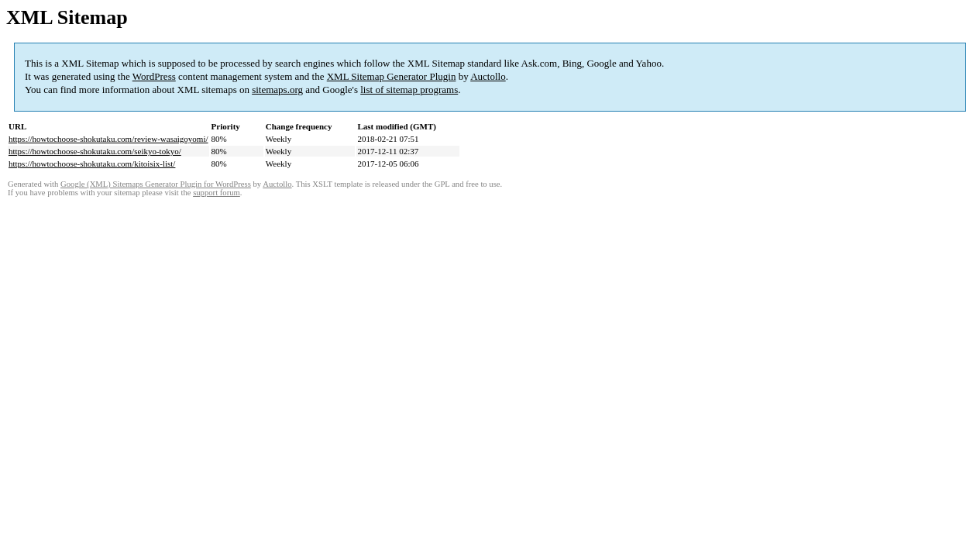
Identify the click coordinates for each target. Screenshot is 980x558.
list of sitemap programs (409, 90)
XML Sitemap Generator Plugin (392, 76)
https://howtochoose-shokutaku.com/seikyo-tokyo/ (95, 151)
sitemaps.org (277, 90)
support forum (217, 193)
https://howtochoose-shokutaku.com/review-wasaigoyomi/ (108, 139)
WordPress (154, 76)
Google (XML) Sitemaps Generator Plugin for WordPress (156, 184)
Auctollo (488, 76)
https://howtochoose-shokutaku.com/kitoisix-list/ (92, 164)
